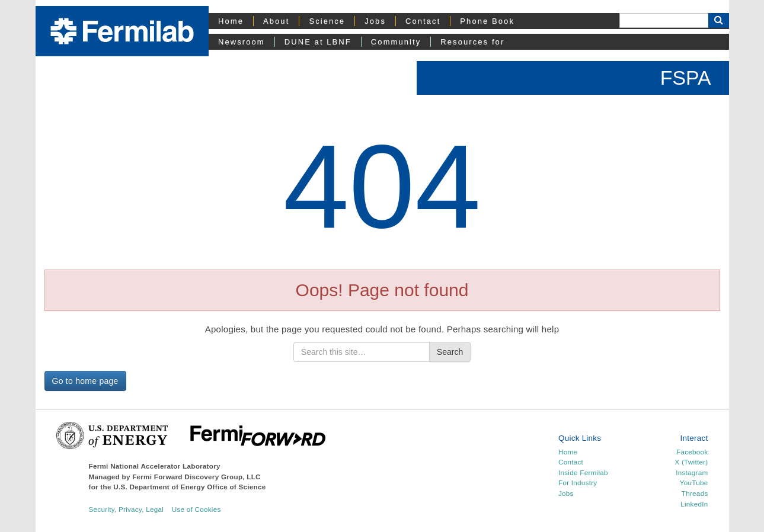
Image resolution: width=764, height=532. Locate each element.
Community (396, 42)
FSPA (686, 78)
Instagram (692, 472)
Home (231, 21)
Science (327, 21)
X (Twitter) (691, 462)
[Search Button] (719, 20)
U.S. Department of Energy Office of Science (189, 487)
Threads (695, 493)
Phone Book (487, 21)
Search (450, 352)
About (276, 21)
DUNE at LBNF (318, 42)
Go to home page (85, 381)
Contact (423, 21)
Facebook (692, 452)
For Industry (578, 483)
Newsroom (242, 42)
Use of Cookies (196, 509)
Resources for (472, 42)
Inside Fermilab (583, 472)
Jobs (375, 21)
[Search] (664, 20)
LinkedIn (694, 504)
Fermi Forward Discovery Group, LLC (196, 477)
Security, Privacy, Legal (127, 509)
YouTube (694, 483)
